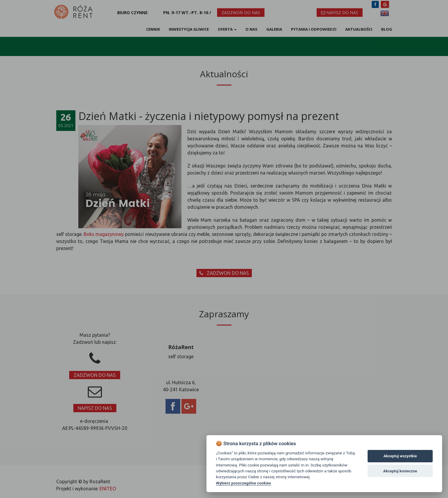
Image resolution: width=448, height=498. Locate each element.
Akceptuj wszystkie (400, 456)
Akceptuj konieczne (400, 471)
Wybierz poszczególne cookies (243, 483)
